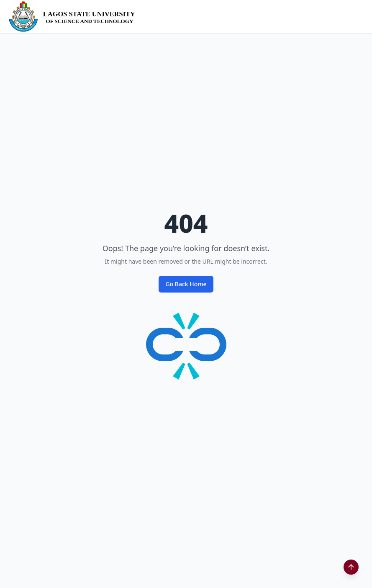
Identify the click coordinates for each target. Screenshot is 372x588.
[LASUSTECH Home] (74, 17)
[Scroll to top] (351, 567)
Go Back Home (186, 284)
